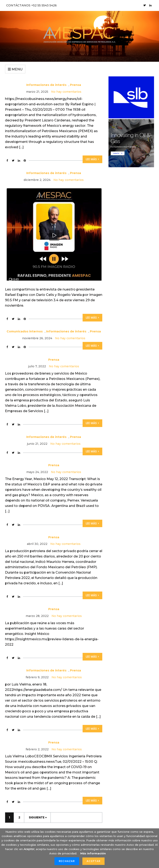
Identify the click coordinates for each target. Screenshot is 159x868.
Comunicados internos (25, 331)
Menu (15, 69)
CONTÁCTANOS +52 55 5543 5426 (31, 5)
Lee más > (92, 159)
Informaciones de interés (46, 85)
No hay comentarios (66, 92)
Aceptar (93, 861)
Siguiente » (38, 817)
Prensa (75, 85)
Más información (93, 853)
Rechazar (67, 861)
